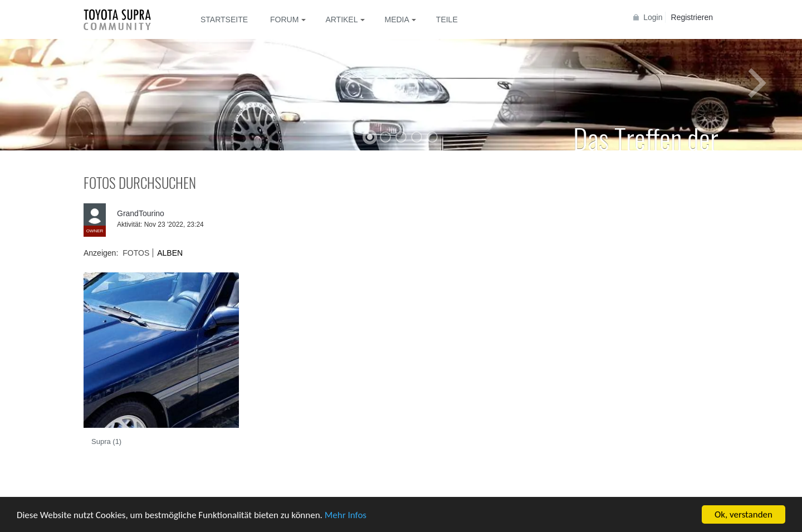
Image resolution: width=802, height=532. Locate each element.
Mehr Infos (346, 516)
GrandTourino (141, 213)
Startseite (224, 19)
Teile (447, 19)
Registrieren (692, 17)
